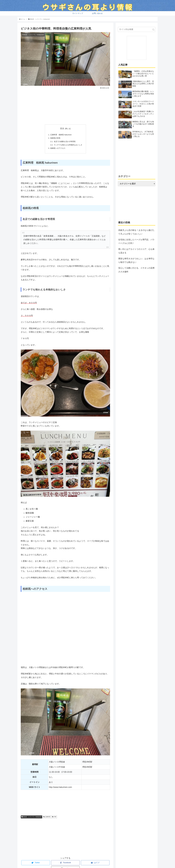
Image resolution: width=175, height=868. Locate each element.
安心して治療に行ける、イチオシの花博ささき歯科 (136, 270)
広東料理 (47, 818)
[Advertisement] (65, 106)
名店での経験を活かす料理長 (65, 142)
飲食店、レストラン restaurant (31, 818)
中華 (54, 818)
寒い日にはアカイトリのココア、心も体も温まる (136, 251)
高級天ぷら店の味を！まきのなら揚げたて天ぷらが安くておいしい (136, 232)
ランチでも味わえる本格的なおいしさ (68, 146)
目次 (62, 128)
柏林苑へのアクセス (57, 149)
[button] (153, 30)
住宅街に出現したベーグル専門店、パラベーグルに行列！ (136, 241)
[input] (137, 29)
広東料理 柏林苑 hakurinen (61, 135)
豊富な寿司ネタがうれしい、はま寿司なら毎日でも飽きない (136, 260)
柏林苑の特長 (55, 139)
